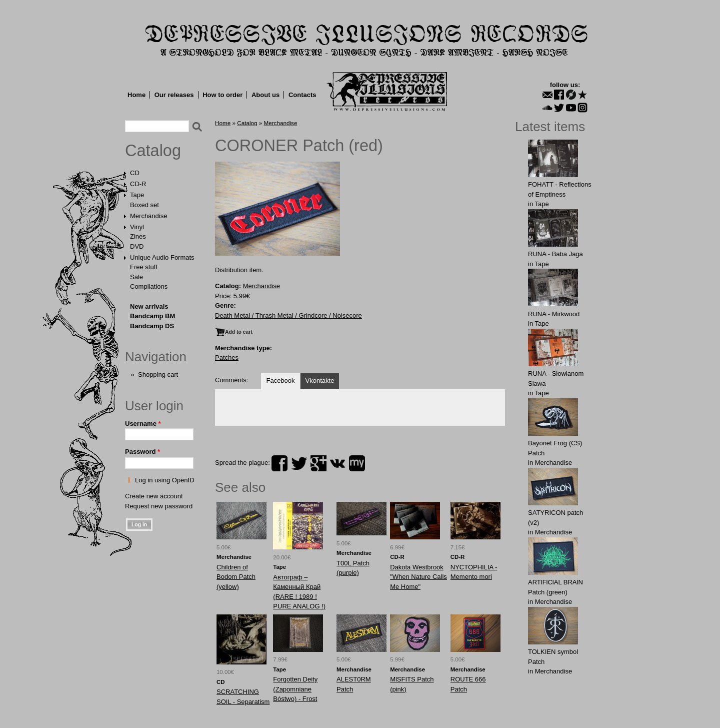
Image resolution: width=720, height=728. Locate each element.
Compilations (149, 286)
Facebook (280, 381)
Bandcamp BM (152, 316)
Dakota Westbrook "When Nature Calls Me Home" (418, 577)
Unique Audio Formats (162, 257)
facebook (279, 463)
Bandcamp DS (152, 326)
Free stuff (144, 267)
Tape (137, 195)
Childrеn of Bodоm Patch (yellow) (236, 577)
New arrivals (149, 306)
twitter (299, 463)
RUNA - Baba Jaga (555, 254)
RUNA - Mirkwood (554, 314)
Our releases (174, 95)
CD (135, 173)
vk (337, 463)
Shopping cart (158, 375)
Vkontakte (320, 381)
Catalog (153, 151)
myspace (357, 463)
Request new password (159, 506)
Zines (138, 236)
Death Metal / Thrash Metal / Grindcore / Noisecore (288, 315)
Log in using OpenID (165, 480)
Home (136, 95)
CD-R (138, 184)
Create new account (154, 496)
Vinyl (137, 227)
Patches (227, 357)
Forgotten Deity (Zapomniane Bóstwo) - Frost (295, 689)
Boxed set (144, 205)
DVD (137, 246)
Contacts (302, 95)
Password (142, 452)
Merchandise (148, 216)
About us (265, 95)
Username (143, 424)
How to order (222, 95)
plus (318, 463)
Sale (136, 277)
